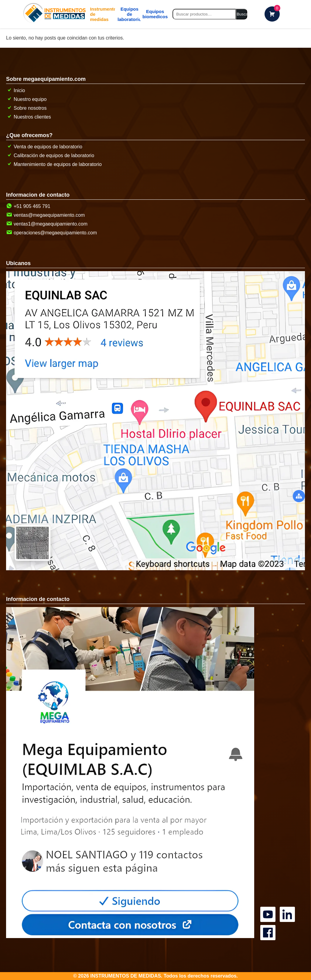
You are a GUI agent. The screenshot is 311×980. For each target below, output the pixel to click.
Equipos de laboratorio (126, 14)
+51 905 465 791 (28, 206)
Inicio (15, 90)
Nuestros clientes (29, 117)
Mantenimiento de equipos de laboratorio (54, 164)
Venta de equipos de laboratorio (44, 147)
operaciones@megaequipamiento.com (51, 233)
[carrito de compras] (272, 14)
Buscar (242, 14)
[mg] (126, 14)
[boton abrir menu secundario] (299, 496)
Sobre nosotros (26, 108)
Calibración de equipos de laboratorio (50, 155)
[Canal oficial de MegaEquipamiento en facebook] (269, 925)
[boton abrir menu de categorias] (99, 14)
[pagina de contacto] (130, 936)
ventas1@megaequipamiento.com (47, 224)
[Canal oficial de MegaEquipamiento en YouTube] (269, 907)
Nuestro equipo (26, 99)
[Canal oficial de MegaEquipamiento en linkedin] (288, 907)
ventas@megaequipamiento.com (45, 215)
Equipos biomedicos (151, 14)
